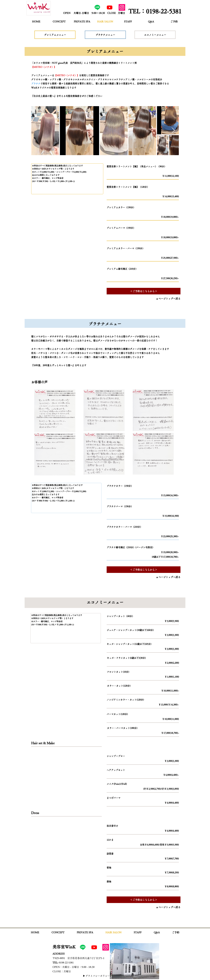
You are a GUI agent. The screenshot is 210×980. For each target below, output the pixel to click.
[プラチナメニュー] (105, 35)
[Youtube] (110, 7)
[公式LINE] (97, 7)
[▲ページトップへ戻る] (164, 298)
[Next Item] (173, 130)
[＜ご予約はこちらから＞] (144, 291)
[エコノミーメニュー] (155, 35)
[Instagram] (122, 7)
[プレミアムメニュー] (55, 35)
